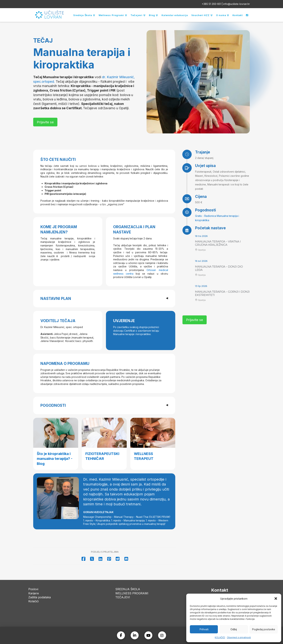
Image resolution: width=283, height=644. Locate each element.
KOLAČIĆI (220, 637)
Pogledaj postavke (264, 629)
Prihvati (204, 629)
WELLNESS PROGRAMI (132, 593)
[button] (276, 599)
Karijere (34, 593)
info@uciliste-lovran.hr (237, 4)
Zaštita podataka (40, 597)
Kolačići (33, 601)
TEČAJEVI (123, 597)
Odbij (234, 629)
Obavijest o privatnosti (239, 637)
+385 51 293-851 (212, 4)
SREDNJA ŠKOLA (128, 589)
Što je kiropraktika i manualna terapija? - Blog (55, 459)
